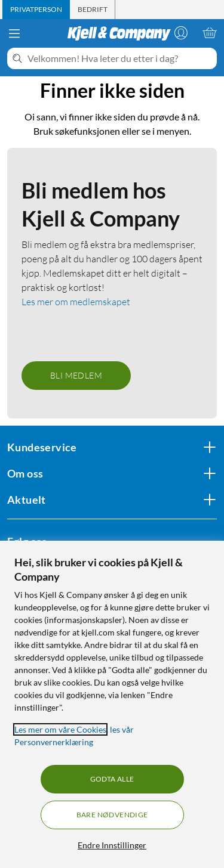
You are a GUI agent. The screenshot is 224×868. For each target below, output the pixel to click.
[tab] (36, 10)
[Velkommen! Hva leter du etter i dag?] (120, 58)
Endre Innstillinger (112, 845)
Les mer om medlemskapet (76, 302)
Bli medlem (76, 375)
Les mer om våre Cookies (60, 729)
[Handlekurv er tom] (210, 33)
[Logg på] (181, 33)
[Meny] (14, 33)
